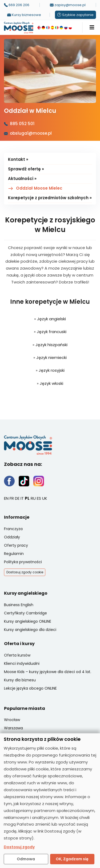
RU (33, 498)
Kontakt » (18, 159)
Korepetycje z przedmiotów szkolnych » (50, 198)
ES (39, 498)
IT (22, 498)
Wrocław (12, 720)
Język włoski (51, 383)
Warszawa (13, 728)
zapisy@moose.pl (68, 5)
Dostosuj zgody (19, 847)
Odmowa (26, 859)
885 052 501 (22, 124)
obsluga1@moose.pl (31, 133)
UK (45, 498)
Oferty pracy (16, 545)
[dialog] (50, 801)
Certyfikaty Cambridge (25, 613)
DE (17, 498)
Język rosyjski (52, 370)
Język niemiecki (51, 357)
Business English (19, 605)
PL (27, 498)
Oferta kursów (17, 655)
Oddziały (12, 537)
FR (12, 498)
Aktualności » (22, 179)
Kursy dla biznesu (20, 680)
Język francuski (52, 332)
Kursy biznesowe (24, 15)
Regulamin (14, 554)
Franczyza (13, 529)
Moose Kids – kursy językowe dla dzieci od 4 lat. (48, 672)
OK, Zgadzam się (72, 859)
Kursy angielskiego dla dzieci (30, 630)
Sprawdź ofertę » (26, 169)
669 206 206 (17, 5)
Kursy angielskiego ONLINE (28, 621)
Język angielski (51, 319)
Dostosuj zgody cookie (25, 572)
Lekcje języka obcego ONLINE (30, 688)
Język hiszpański (51, 345)
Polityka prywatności (23, 562)
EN (6, 498)
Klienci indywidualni (22, 663)
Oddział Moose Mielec (39, 188)
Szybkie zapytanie (75, 15)
